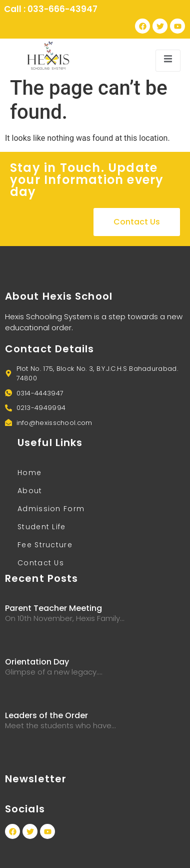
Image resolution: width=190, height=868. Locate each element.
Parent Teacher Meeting (53, 608)
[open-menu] (168, 60)
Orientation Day (37, 662)
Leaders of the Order (46, 715)
